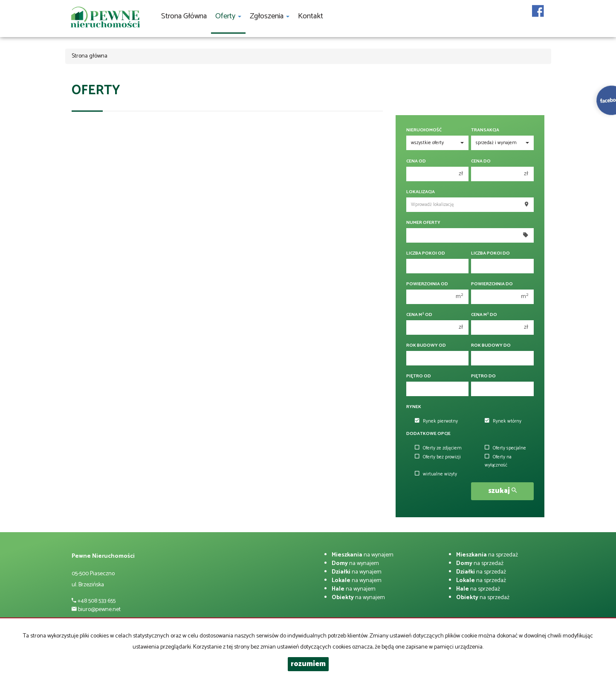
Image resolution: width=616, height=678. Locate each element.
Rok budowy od (426, 346)
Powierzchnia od (427, 284)
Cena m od (419, 315)
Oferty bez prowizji (438, 457)
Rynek (414, 407)
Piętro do (483, 376)
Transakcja (485, 130)
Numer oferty (423, 223)
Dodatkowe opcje (428, 434)
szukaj (502, 491)
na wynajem (363, 555)
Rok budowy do (491, 346)
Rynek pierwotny (436, 421)
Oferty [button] (228, 16)
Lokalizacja (421, 192)
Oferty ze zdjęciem (438, 448)
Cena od (416, 161)
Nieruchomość (424, 130)
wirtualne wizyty (436, 474)
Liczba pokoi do (490, 254)
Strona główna (184, 16)
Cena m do (484, 315)
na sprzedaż (487, 555)
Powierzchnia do (492, 284)
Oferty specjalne (505, 448)
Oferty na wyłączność (498, 461)
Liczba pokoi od (426, 254)
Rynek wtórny (503, 421)
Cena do (481, 161)
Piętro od (419, 376)
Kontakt (311, 16)
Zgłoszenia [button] (270, 16)
